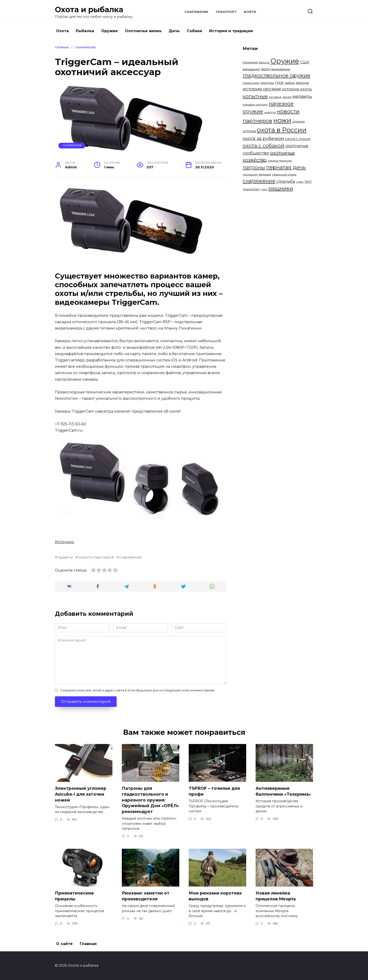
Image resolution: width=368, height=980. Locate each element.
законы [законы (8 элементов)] (302, 83)
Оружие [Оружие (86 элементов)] (285, 61)
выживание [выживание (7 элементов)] (281, 69)
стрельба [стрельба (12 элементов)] (286, 181)
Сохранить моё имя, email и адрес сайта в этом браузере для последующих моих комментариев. (138, 690)
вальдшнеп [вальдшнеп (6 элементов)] (251, 69)
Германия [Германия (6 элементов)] (250, 62)
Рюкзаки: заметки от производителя (146, 896)
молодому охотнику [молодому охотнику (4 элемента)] (255, 105)
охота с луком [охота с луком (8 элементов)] (298, 139)
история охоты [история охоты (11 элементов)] (297, 89)
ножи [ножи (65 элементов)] (282, 120)
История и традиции (231, 31)
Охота (62, 31)
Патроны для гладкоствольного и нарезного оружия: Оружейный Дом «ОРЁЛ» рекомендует (150, 800)
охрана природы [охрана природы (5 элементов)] (280, 161)
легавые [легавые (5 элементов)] (275, 97)
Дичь (174, 31)
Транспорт (226, 12)
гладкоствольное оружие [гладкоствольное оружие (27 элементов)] (276, 76)
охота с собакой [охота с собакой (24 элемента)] (264, 145)
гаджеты (65, 557)
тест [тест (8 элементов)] (308, 182)
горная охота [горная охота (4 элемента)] (251, 83)
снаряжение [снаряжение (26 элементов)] (259, 181)
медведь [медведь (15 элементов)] (302, 96)
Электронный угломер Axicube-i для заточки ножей (81, 794)
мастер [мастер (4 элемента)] (287, 97)
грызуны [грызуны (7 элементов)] (267, 83)
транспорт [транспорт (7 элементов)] (251, 189)
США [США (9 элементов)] (305, 62)
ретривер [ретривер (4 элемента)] (265, 175)
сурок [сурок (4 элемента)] (300, 182)
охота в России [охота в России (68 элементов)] (282, 130)
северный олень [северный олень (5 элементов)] (284, 174)
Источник (65, 542)
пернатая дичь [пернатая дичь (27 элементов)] (286, 167)
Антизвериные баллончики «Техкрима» (283, 791)
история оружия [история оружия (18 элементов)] (262, 89)
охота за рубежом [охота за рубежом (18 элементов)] (263, 138)
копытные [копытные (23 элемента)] (255, 96)
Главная (88, 944)
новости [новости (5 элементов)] (270, 112)
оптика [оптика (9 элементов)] (249, 131)
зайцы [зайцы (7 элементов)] (290, 83)
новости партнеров (96, 557)
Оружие (109, 31)
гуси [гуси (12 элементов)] (279, 82)
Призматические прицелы (74, 896)
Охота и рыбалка (89, 10)
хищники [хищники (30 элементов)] (281, 188)
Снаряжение (196, 12)
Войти (250, 12)
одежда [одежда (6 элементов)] (298, 121)
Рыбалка (85, 31)
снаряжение (130, 557)
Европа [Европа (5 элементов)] (264, 62)
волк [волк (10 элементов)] (266, 69)
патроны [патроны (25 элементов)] (254, 167)
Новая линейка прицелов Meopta (276, 896)
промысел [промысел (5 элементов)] (250, 174)
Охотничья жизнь (143, 31)
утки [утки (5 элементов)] (264, 189)
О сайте (64, 944)
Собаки (194, 31)
